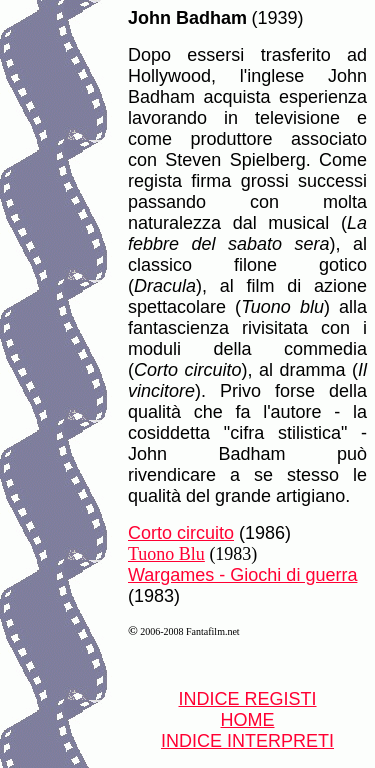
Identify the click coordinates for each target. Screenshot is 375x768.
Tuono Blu (166, 554)
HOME (248, 720)
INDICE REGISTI (247, 699)
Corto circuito (181, 533)
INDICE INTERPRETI (247, 741)
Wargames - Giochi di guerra (242, 575)
